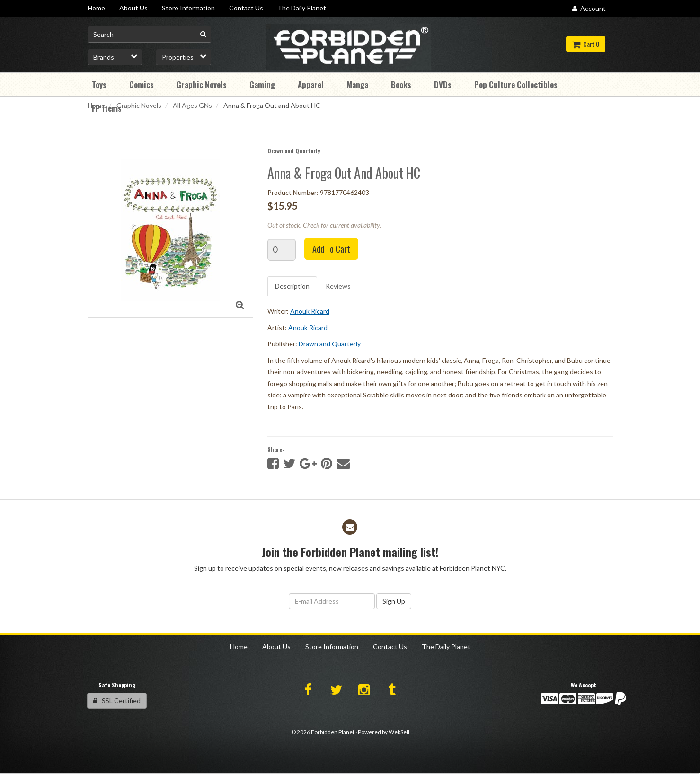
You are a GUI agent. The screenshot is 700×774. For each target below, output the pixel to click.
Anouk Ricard (310, 311)
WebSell (399, 732)
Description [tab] (292, 286)
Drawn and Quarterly (294, 151)
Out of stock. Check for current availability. (324, 225)
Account (589, 8)
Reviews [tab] (338, 286)
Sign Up (394, 601)
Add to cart (331, 249)
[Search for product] (150, 35)
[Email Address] (332, 601)
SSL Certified (117, 700)
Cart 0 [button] (586, 44)
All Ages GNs (192, 105)
